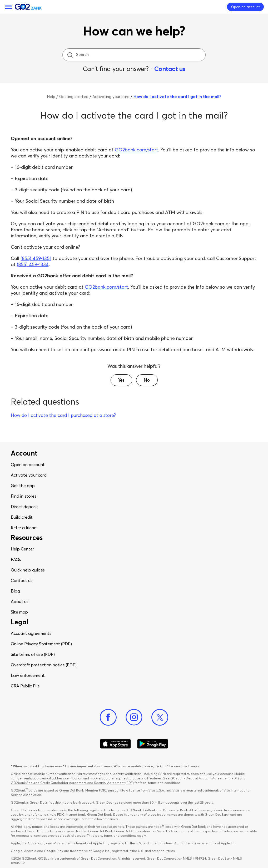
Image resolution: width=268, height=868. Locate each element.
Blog (15, 591)
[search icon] (70, 55)
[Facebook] (108, 717)
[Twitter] (160, 717)
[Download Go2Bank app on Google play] (153, 744)
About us (20, 601)
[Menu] (8, 7)
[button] (121, 380)
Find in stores (24, 496)
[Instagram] (134, 717)
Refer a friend (24, 528)
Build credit (22, 517)
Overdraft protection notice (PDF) (44, 665)
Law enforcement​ (28, 675)
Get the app (23, 486)
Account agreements (31, 633)
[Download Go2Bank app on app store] (115, 744)
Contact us (170, 69)
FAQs (16, 559)
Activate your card (29, 475)
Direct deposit (24, 507)
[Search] (135, 55)
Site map (19, 612)
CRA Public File (25, 686)
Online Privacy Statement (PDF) (41, 644)
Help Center (22, 549)
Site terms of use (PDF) (33, 654)
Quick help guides (28, 570)
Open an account (28, 464)
